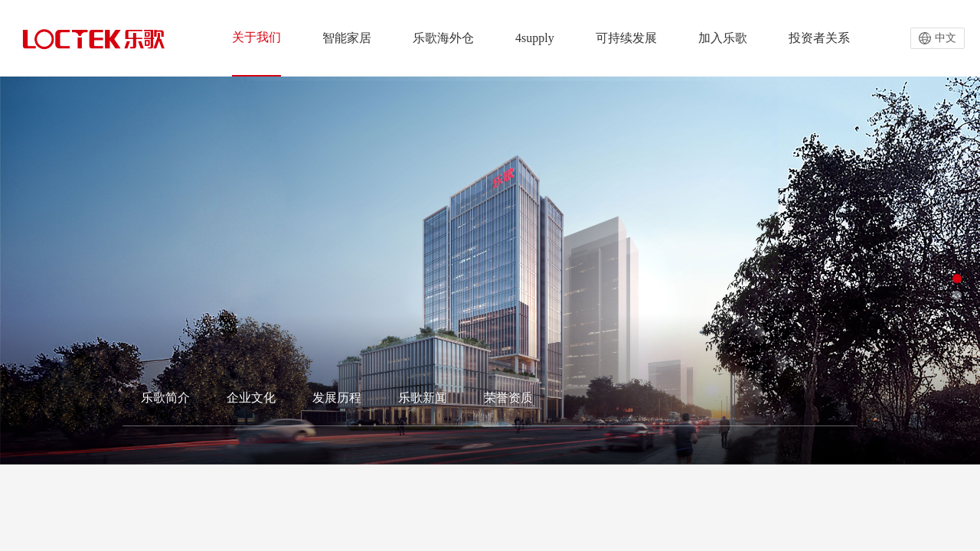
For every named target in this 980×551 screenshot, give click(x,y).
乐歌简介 (165, 398)
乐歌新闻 (423, 398)
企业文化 (251, 398)
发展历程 (337, 398)
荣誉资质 (508, 398)
